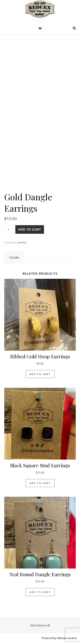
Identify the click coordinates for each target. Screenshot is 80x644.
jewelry (22, 242)
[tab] (14, 257)
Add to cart (30, 229)
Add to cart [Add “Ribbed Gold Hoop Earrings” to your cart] (40, 374)
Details (14, 257)
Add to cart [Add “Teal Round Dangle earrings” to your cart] (40, 592)
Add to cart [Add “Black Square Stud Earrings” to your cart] (40, 483)
